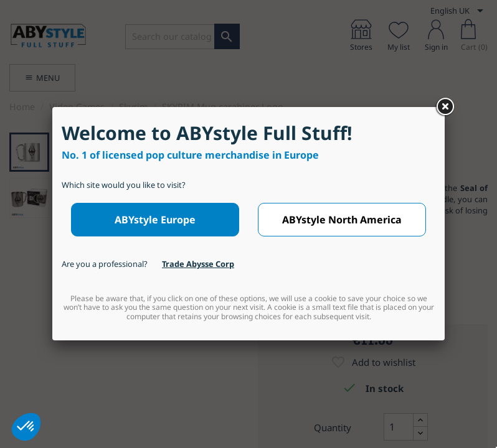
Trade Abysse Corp (198, 264)
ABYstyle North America (342, 220)
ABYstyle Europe (155, 220)
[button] (26, 427)
